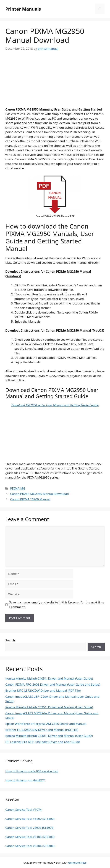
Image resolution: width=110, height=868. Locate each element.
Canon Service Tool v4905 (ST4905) (30, 828)
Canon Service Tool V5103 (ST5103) (30, 837)
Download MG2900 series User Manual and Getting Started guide (55, 405)
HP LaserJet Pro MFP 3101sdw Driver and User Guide (43, 742)
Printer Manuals (23, 9)
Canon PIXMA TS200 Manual (30, 499)
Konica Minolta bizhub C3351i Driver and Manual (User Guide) (49, 707)
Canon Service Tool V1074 (23, 810)
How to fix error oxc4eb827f (25, 780)
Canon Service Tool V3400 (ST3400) (30, 819)
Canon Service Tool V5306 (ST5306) (30, 846)
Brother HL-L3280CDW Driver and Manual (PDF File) (42, 730)
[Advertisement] (55, 82)
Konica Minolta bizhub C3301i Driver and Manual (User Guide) (49, 736)
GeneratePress (77, 862)
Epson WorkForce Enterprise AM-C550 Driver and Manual (46, 724)
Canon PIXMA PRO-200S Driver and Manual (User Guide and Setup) (53, 684)
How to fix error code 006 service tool (32, 771)
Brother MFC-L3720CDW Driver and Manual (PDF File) (43, 690)
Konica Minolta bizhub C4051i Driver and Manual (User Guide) (49, 678)
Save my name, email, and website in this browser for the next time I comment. (57, 605)
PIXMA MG (18, 488)
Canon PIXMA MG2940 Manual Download (39, 494)
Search (10, 640)
